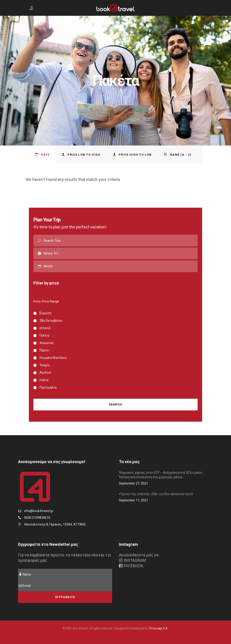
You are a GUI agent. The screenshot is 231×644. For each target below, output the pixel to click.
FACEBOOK (131, 566)
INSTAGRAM (132, 560)
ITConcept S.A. (159, 628)
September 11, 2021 (133, 500)
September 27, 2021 (133, 483)
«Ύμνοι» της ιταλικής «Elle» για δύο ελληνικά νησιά (156, 494)
